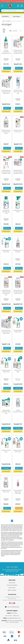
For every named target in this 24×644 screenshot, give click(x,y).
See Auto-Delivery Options (6, 71)
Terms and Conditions (12, 585)
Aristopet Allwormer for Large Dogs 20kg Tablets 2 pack (6, 332)
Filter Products (16, 17)
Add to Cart (7, 68)
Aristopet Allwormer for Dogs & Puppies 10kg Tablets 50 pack (18, 172)
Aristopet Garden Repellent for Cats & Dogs (6, 412)
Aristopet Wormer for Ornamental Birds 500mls (6, 132)
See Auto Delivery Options (18, 391)
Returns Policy (12, 588)
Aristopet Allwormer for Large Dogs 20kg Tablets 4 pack (6, 92)
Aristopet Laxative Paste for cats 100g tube (18, 92)
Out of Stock (19, 508)
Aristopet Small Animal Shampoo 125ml (6, 212)
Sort (10, 31)
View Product (18, 388)
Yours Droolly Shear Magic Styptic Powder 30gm (18, 492)
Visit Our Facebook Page (12, 607)
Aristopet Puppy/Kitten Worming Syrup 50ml (6, 52)
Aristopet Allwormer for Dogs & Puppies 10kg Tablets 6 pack (18, 52)
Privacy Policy (12, 583)
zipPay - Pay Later (12, 590)
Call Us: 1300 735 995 (18, 1)
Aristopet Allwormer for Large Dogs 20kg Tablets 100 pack (18, 292)
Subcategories (6, 16)
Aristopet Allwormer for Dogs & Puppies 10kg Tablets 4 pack (6, 172)
